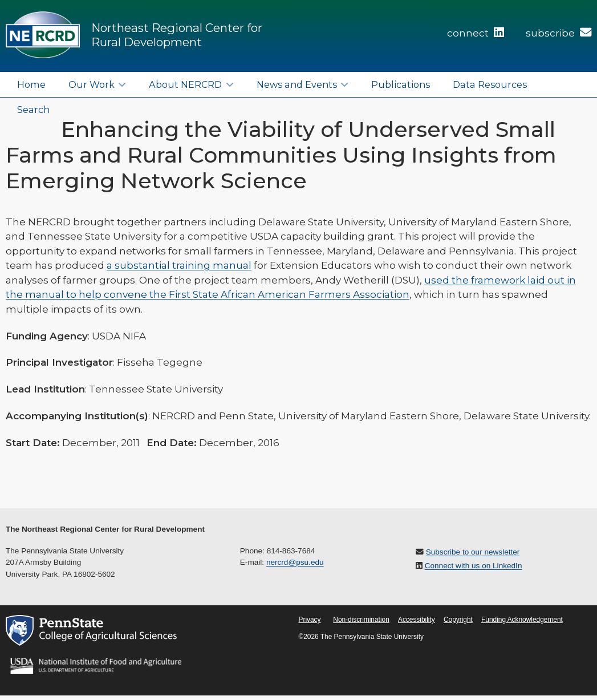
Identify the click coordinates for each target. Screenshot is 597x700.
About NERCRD (185, 84)
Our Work (92, 84)
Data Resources (490, 84)
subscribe (559, 33)
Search (33, 110)
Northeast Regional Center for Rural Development (177, 35)
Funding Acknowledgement (522, 620)
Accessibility (417, 620)
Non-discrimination (361, 620)
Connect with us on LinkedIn (474, 566)
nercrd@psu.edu (295, 562)
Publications (401, 84)
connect (476, 33)
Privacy (310, 620)
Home (31, 84)
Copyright (458, 620)
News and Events (297, 84)
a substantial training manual (179, 265)
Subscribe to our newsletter (473, 552)
